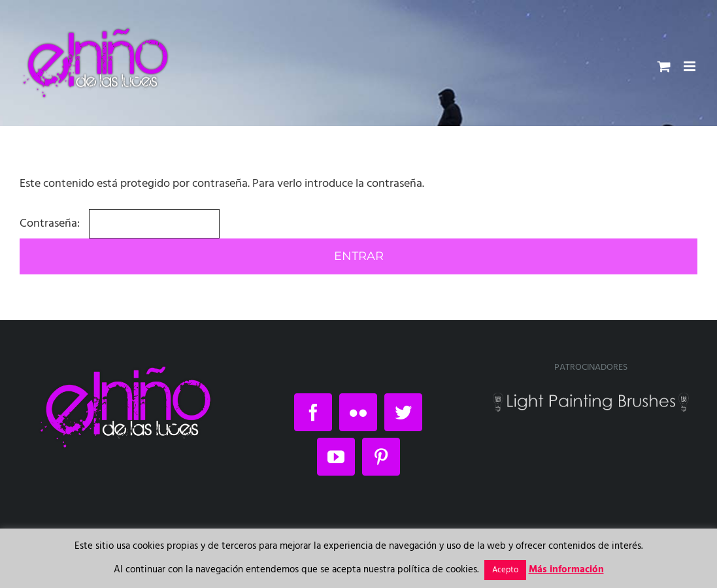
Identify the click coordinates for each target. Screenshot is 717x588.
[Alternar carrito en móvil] (664, 66)
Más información (566, 570)
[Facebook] (313, 412)
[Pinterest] (381, 457)
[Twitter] (403, 412)
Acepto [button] (505, 570)
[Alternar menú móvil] (691, 66)
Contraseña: (120, 224)
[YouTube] (336, 457)
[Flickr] (358, 412)
